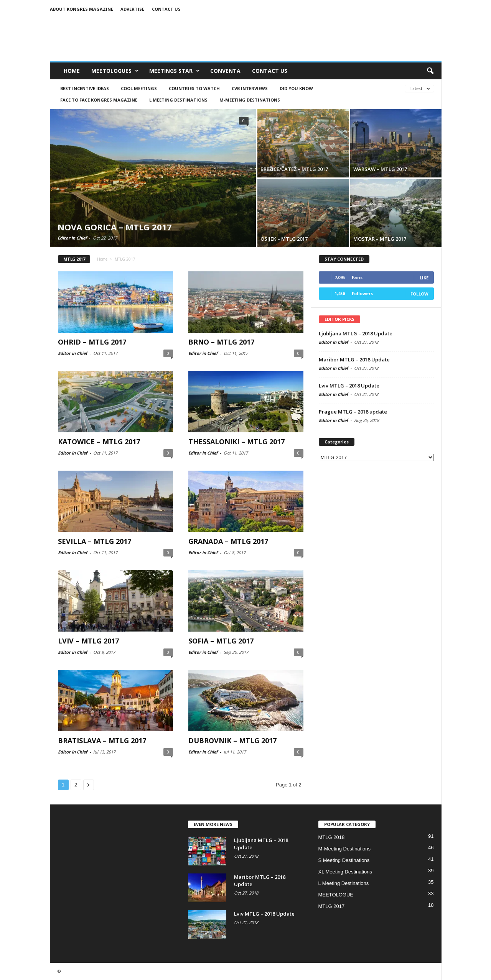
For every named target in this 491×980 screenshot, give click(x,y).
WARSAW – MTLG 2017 (380, 169)
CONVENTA (225, 71)
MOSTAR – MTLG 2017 (380, 239)
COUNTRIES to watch (194, 88)
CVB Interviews (250, 88)
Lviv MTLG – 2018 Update (349, 386)
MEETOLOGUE (336, 895)
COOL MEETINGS (139, 88)
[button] (430, 71)
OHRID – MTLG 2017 (92, 342)
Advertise (132, 9)
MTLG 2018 (332, 837)
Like (424, 278)
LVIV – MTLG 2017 (88, 641)
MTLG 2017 (332, 906)
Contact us (166, 9)
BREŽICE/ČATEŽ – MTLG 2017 (294, 169)
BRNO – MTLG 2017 (221, 342)
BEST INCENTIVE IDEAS (85, 88)
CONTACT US (270, 71)
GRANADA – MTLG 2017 (228, 541)
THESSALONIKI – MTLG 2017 (236, 442)
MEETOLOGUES (115, 71)
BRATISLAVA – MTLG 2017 (102, 740)
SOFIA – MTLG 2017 (221, 641)
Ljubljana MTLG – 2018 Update (356, 333)
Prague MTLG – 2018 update (353, 412)
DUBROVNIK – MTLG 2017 (232, 740)
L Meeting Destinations (178, 100)
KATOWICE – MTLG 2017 (99, 442)
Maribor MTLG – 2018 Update (354, 359)
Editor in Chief (72, 238)
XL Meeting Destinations (345, 872)
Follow (419, 294)
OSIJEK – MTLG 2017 (284, 239)
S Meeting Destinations (344, 860)
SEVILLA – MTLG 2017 (95, 541)
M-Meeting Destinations (250, 100)
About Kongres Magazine (82, 9)
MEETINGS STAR (174, 71)
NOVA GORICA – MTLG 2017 (115, 227)
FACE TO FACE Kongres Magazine (99, 100)
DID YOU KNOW (296, 88)
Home (72, 71)
